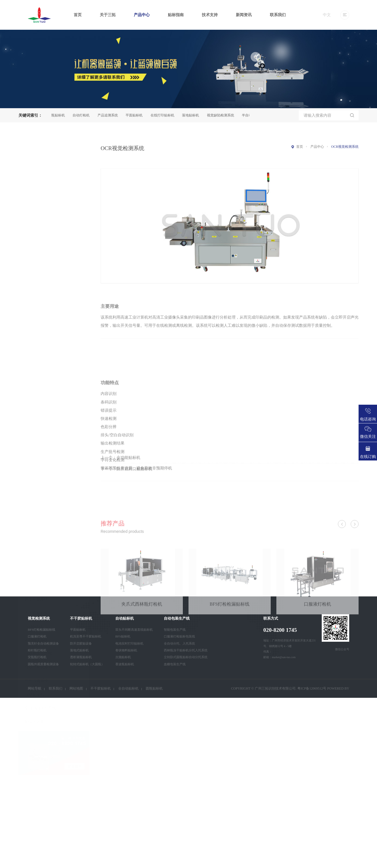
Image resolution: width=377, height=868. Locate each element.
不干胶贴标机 (36, 325)
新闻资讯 (244, 15)
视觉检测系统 (36, 311)
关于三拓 (108, 15)
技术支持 (210, 15)
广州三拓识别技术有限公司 (275, 688)
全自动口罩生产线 (40, 420)
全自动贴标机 (128, 688)
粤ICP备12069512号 (312, 688)
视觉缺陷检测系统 (223, 115)
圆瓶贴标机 (58, 115)
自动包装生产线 (38, 365)
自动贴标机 (34, 338)
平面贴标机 (136, 115)
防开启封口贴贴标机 (134, 479)
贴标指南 (176, 15)
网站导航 (35, 688)
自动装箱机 (34, 406)
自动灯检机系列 (38, 379)
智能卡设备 (34, 433)
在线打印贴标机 (164, 115)
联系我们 (278, 15)
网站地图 (76, 688)
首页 (78, 15)
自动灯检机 (83, 115)
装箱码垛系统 (36, 352)
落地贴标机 (192, 115)
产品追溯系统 (110, 115)
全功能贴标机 (128, 468)
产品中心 (142, 15)
